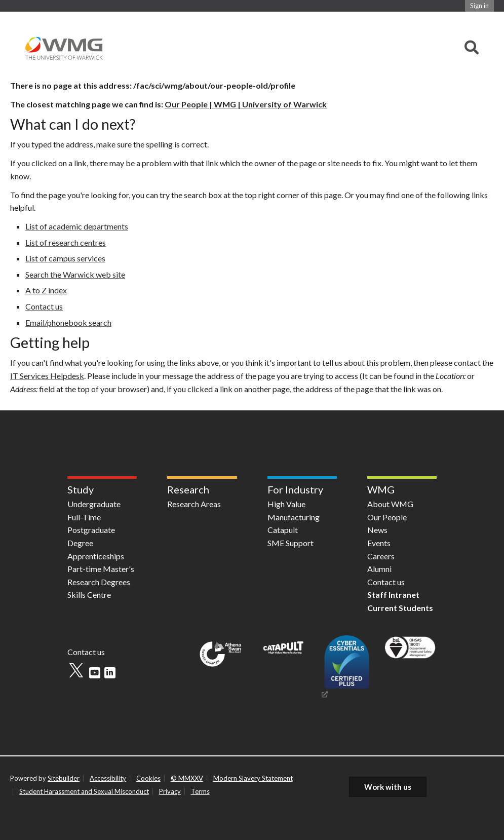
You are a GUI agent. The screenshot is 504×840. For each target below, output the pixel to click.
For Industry (295, 489)
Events (379, 543)
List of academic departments (77, 226)
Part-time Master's (101, 569)
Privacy (170, 791)
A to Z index (46, 290)
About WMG (390, 504)
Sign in (479, 6)
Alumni (379, 569)
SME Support (290, 543)
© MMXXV (187, 778)
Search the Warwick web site (75, 274)
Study (81, 489)
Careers (381, 556)
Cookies (148, 778)
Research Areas (194, 504)
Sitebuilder (64, 778)
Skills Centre (89, 595)
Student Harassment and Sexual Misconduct (84, 791)
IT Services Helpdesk (47, 376)
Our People (387, 517)
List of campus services (65, 258)
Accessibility (108, 778)
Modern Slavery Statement (253, 778)
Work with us (388, 787)
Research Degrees (99, 582)
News (377, 530)
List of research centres (66, 242)
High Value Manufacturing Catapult (294, 517)
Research (188, 489)
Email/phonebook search (68, 322)
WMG (381, 489)
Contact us (44, 306)
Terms (200, 791)
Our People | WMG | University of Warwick (246, 104)
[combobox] (472, 48)
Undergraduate (94, 504)
